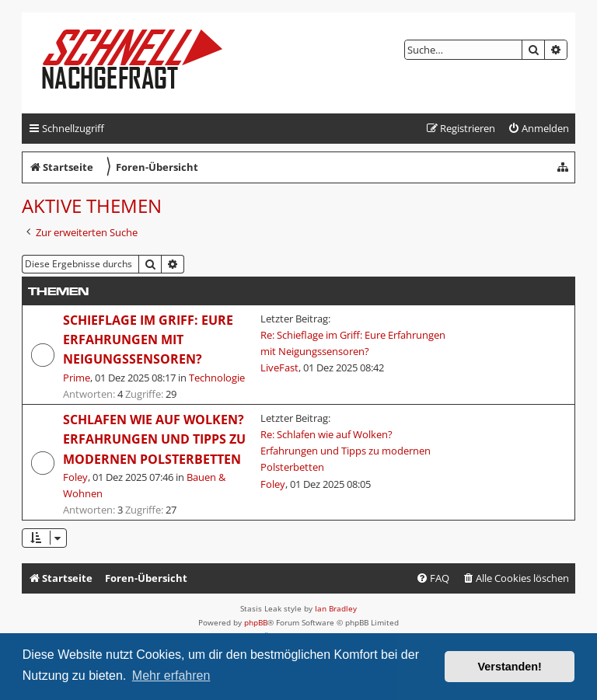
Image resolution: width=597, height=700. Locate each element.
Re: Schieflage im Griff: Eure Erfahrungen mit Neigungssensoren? (353, 343)
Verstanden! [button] (510, 667)
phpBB (256, 622)
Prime (77, 378)
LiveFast (279, 367)
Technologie (217, 378)
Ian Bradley (336, 608)
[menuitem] (538, 129)
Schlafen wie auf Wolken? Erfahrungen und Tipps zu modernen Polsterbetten (154, 439)
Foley (75, 477)
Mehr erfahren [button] (171, 676)
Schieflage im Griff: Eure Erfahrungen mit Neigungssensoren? (148, 340)
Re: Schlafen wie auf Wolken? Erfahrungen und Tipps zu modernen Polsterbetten (346, 451)
